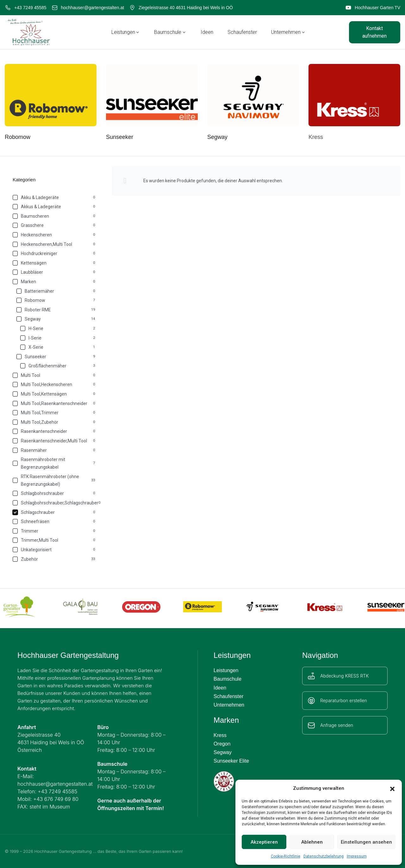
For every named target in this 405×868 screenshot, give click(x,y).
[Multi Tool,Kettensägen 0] (54, 394)
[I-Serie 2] (58, 338)
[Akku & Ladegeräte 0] (54, 197)
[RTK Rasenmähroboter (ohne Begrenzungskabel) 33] (54, 480)
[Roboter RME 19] (56, 310)
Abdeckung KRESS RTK (344, 676)
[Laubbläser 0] (54, 272)
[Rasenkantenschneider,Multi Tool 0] (54, 441)
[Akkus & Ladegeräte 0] (54, 207)
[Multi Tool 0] (54, 375)
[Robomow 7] (56, 300)
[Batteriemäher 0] (56, 291)
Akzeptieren (264, 842)
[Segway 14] (56, 319)
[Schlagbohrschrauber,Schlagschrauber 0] (54, 503)
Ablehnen (312, 842)
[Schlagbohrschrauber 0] (54, 493)
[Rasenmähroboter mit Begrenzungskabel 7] (54, 463)
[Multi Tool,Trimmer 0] (54, 413)
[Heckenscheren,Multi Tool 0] (54, 244)
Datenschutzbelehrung (324, 856)
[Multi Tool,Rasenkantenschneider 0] (54, 403)
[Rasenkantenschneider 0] (54, 431)
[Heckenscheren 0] (54, 235)
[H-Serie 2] (58, 328)
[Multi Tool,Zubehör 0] (54, 422)
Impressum (357, 856)
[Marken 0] (54, 282)
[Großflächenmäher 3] (58, 366)
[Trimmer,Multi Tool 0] (54, 540)
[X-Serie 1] (58, 347)
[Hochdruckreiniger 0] (54, 253)
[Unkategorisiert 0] (54, 550)
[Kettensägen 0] (54, 263)
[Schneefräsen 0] (54, 521)
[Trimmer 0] (54, 531)
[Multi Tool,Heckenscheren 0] (54, 384)
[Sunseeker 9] (56, 357)
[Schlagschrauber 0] (54, 512)
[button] (392, 788)
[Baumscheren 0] (54, 216)
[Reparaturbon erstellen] (311, 701)
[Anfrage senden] (311, 725)
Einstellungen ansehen (366, 842)
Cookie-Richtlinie (286, 856)
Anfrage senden (337, 725)
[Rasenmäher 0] (54, 450)
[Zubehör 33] (54, 559)
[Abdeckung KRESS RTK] (311, 676)
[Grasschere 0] (54, 225)
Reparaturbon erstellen (344, 700)
